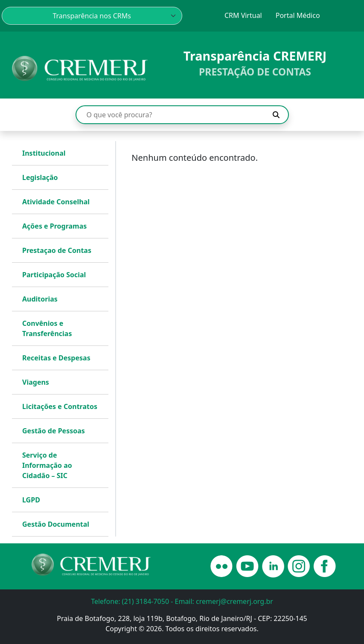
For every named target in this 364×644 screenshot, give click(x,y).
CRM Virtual (243, 15)
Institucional (44, 153)
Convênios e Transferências (47, 328)
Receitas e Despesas (56, 358)
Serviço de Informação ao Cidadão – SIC (47, 465)
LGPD (31, 500)
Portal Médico (298, 15)
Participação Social (54, 275)
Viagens (36, 382)
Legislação (40, 177)
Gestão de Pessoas (54, 431)
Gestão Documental (56, 524)
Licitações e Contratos (60, 406)
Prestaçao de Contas (57, 250)
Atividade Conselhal (56, 202)
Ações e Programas (54, 226)
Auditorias (40, 299)
